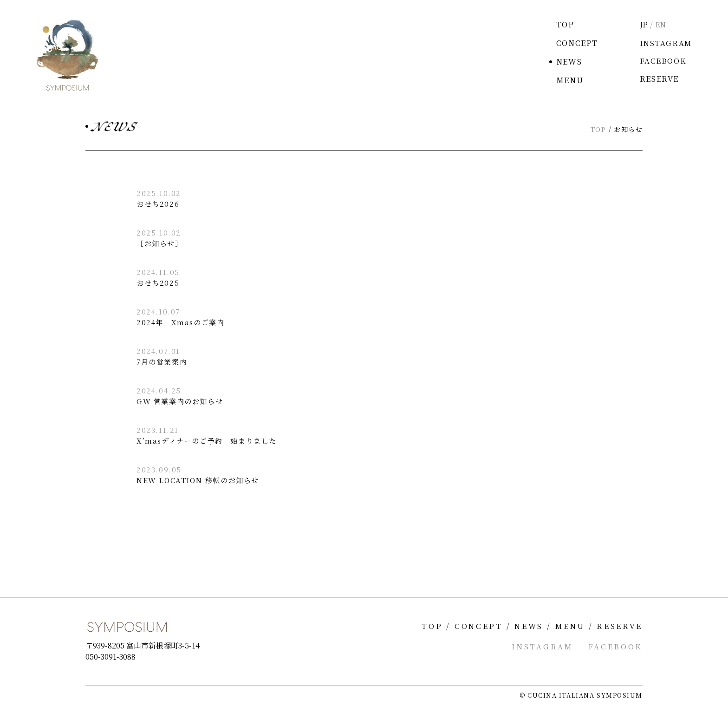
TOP (563, 24)
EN (659, 24)
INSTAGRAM (665, 43)
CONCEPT (575, 43)
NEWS (567, 62)
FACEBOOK (661, 62)
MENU (568, 80)
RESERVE (657, 80)
